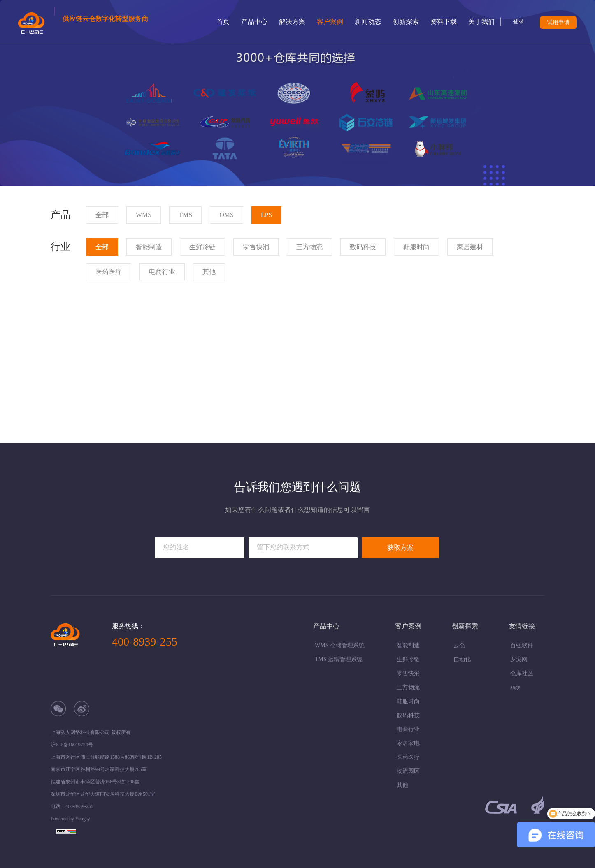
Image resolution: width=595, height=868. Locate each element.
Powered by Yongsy (70, 819)
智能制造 (408, 645)
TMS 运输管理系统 (339, 659)
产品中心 (254, 22)
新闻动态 (368, 22)
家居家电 (408, 743)
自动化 (462, 659)
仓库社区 (522, 673)
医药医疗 (408, 757)
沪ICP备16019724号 (72, 745)
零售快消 (408, 673)
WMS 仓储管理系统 (340, 645)
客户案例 (330, 22)
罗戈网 (519, 659)
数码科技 (408, 715)
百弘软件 (522, 645)
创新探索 (406, 22)
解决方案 (292, 22)
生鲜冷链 (408, 659)
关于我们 (481, 22)
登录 (518, 22)
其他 (402, 785)
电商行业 (408, 729)
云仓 (459, 645)
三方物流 (408, 687)
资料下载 (444, 22)
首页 (223, 22)
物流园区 (408, 771)
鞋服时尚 (408, 701)
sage (515, 687)
